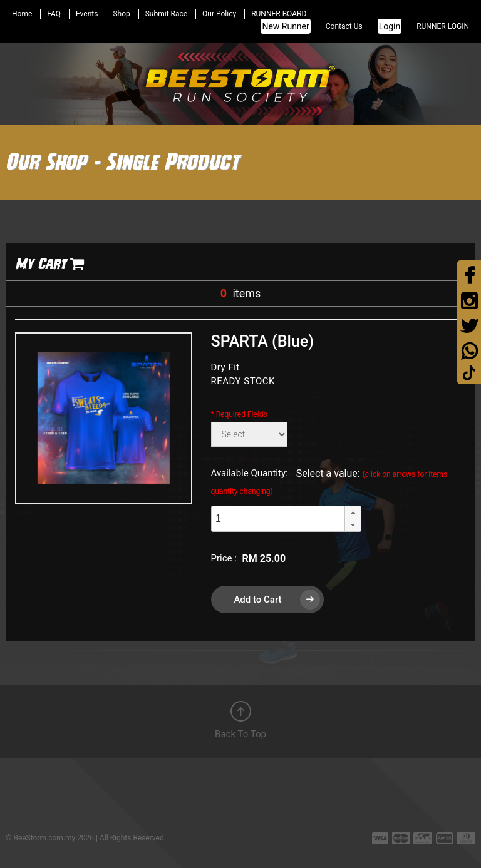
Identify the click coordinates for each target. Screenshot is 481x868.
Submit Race (166, 14)
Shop (121, 14)
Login (390, 26)
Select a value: (329, 482)
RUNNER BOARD (279, 14)
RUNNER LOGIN (443, 26)
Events (87, 14)
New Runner (285, 26)
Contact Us (344, 26)
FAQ (54, 14)
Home (22, 14)
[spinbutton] (278, 519)
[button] (353, 513)
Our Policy (219, 14)
